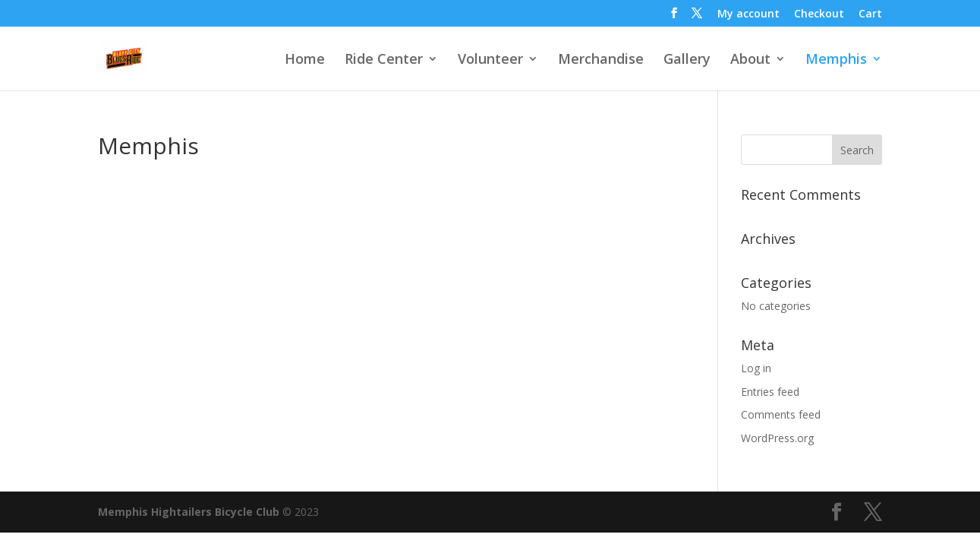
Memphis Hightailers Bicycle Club (189, 512)
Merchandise (601, 60)
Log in (756, 368)
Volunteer (490, 60)
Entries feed (770, 392)
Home (305, 60)
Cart (870, 14)
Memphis (836, 60)
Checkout (819, 14)
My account (748, 14)
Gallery (687, 60)
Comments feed (781, 414)
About (750, 60)
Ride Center (384, 60)
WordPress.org (777, 438)
